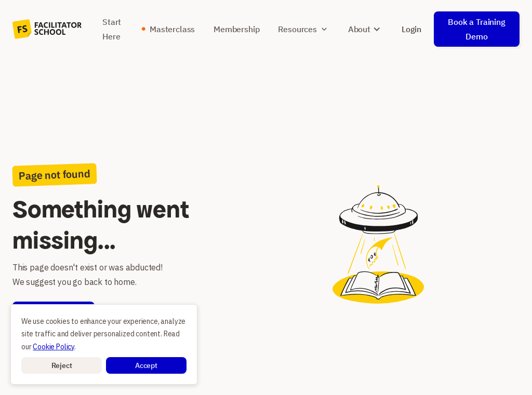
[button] (62, 365)
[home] (47, 29)
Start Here (112, 29)
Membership (236, 29)
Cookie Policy (54, 347)
